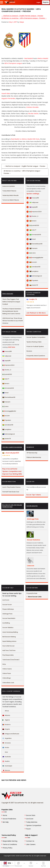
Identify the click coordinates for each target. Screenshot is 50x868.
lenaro (31, 221)
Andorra (6, 725)
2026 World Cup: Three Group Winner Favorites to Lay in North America (13, 321)
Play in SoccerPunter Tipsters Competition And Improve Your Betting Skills (12, 471)
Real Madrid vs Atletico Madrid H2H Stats (25, 139)
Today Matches (32, 822)
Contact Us (30, 841)
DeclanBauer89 (34, 244)
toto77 (31, 230)
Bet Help (6, 822)
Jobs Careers (31, 844)
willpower (32, 202)
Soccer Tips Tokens (34, 495)
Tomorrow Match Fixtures (11, 200)
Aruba (6, 747)
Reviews (29, 351)
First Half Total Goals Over (11, 492)
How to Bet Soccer (9, 646)
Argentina (7, 738)
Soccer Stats (31, 815)
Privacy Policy (8, 848)
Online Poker (7, 673)
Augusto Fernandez (8, 98)
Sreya (22, 22)
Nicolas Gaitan (33, 114)
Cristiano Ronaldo (32, 107)
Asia (5, 752)
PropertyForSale (32, 593)
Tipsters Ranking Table (34, 342)
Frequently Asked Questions (36, 356)
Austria (6, 761)
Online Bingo (7, 678)
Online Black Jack (8, 683)
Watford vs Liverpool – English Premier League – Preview (22, 16)
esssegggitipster (35, 258)
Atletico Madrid (43, 58)
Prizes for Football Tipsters (35, 346)
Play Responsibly (8, 655)
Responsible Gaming (10, 841)
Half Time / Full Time (9, 650)
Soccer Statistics (8, 628)
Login (38, 2)
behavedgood (34, 276)
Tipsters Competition (34, 825)
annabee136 (33, 267)
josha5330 (33, 225)
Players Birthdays (8, 609)
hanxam (32, 248)
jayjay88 (32, 207)
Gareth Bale (6, 94)
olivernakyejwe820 (11, 453)
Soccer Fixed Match (9, 618)
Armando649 (34, 235)
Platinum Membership (34, 457)
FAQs (4, 664)
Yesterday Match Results (11, 195)
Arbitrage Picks (7, 614)
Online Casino (7, 669)
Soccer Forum (7, 605)
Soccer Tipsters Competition (36, 337)
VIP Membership (32, 453)
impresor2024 (34, 212)
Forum (28, 829)
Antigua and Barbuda (11, 734)
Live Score (6, 600)
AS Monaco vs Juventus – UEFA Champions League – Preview (24, 18)
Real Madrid (29, 58)
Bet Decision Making (9, 637)
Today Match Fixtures (9, 191)
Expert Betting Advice (9, 641)
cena (31, 253)
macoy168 (33, 198)
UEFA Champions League (13, 63)
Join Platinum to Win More (36, 313)
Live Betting (6, 623)
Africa (6, 711)
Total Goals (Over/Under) (11, 660)
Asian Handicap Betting (10, 632)
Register (46, 2)
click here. (11, 347)
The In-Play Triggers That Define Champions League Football (11, 302)
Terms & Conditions (10, 844)
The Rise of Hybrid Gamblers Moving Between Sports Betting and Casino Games (12, 311)
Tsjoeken (32, 281)
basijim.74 (32, 299)
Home (5, 815)
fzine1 (31, 239)
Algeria (6, 720)
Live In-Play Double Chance (11, 487)
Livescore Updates (9, 186)
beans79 (32, 285)
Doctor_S (32, 216)
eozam (32, 262)
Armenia (7, 743)
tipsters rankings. (33, 194)
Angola (6, 729)
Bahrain (6, 770)
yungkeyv (32, 271)
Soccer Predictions (9, 819)
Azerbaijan (7, 766)
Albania (6, 715)
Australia (7, 757)
